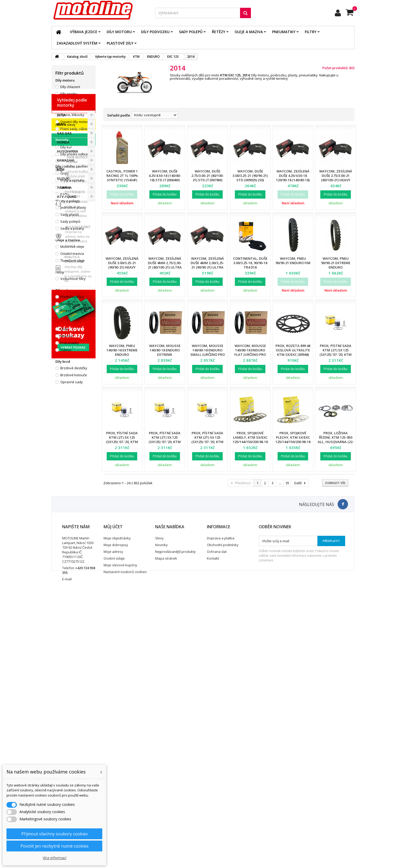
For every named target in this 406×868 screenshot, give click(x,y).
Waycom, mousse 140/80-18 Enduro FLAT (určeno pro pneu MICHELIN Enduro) (250, 355)
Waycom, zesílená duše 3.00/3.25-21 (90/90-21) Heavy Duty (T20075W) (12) (122, 265)
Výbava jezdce (84, 32)
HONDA (63, 443)
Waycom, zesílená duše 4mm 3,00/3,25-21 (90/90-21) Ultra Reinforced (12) (207, 265)
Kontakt (213, 820)
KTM (61, 471)
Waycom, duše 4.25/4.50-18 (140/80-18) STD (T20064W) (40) (165, 178)
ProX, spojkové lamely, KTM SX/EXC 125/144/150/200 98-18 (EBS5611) (250, 440)
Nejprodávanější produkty (175, 814)
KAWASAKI (66, 461)
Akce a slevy (65, 514)
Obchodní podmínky (223, 807)
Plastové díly (120, 43)
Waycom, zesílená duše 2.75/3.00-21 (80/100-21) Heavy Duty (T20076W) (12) (336, 178)
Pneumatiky (284, 32)
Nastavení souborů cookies (125, 834)
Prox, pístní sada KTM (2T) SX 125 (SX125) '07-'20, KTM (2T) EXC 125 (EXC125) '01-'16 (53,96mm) (165, 442)
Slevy (159, 800)
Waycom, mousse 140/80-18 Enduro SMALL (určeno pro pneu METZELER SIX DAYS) (208, 355)
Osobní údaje (114, 820)
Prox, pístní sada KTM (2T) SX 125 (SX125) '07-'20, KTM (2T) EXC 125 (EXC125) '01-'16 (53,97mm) (208, 442)
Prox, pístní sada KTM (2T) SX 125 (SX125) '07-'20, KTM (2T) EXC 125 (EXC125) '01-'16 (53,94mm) (336, 355)
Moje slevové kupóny (120, 827)
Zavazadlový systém (77, 43)
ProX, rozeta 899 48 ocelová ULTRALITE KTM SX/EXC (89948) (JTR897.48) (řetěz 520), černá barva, (293, 355)
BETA (61, 416)
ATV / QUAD (67, 498)
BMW (61, 425)
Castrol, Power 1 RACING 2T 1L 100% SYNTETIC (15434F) (122, 176)
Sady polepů (191, 32)
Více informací (55, 858)
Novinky (62, 529)
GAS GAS (64, 434)
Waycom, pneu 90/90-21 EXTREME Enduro (336, 263)
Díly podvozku (155, 32)
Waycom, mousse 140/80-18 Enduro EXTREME (165, 350)
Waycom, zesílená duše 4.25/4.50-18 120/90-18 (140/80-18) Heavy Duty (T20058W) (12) (293, 180)
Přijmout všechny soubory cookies (55, 834)
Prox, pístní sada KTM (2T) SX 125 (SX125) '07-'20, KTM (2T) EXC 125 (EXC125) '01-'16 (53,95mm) (122, 442)
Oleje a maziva (249, 32)
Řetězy (219, 32)
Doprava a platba (221, 800)
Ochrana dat (217, 814)
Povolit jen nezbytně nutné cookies (55, 846)
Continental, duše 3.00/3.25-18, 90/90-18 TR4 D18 (250, 263)
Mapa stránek (166, 820)
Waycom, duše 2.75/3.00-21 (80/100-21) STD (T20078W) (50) (208, 178)
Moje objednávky (117, 800)
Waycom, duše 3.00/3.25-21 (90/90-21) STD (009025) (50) (250, 176)
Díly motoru (119, 32)
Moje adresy (113, 814)
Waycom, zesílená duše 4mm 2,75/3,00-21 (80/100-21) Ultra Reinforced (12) (165, 265)
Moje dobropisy (116, 807)
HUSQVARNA (68, 452)
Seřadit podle (119, 115)
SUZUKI (63, 480)
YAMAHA (64, 489)
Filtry (311, 32)
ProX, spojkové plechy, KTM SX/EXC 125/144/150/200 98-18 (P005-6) (293, 440)
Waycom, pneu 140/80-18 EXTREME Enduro (122, 350)
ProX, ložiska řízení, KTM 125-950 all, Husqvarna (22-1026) (336, 440)
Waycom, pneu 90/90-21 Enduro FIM (293, 261)
